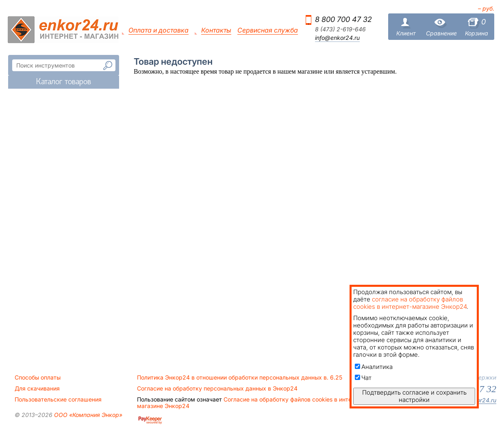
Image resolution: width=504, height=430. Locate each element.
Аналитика (374, 367)
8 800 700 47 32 (343, 19)
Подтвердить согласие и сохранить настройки (414, 396)
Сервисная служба (268, 30)
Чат (363, 378)
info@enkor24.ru (337, 38)
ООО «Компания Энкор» (87, 415)
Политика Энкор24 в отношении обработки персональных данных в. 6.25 (240, 378)
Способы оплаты (38, 378)
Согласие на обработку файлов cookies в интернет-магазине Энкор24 (252, 403)
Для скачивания (37, 389)
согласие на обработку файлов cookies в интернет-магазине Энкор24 (410, 303)
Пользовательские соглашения (58, 399)
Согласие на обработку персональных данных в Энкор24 (217, 389)
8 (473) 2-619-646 (340, 29)
